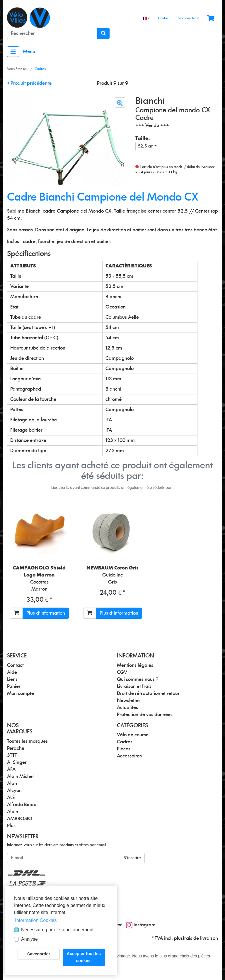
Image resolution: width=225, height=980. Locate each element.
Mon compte (21, 694)
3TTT (12, 755)
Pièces (124, 749)
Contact (164, 18)
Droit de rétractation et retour (148, 694)
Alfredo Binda (22, 805)
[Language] (146, 19)
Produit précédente (29, 83)
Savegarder (39, 954)
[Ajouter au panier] (16, 613)
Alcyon (14, 791)
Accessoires (129, 756)
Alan (12, 784)
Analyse (29, 939)
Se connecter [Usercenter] (188, 18)
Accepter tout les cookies (84, 957)
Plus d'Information (46, 613)
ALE (11, 798)
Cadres (125, 742)
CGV (122, 672)
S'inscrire (132, 858)
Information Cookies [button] (36, 920)
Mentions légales (135, 665)
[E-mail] (64, 858)
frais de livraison (200, 938)
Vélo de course (133, 735)
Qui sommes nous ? (138, 679)
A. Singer (17, 762)
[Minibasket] (211, 19)
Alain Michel (20, 776)
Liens (12, 679)
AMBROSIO (20, 819)
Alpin (13, 812)
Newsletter (129, 701)
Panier (14, 686)
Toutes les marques (27, 741)
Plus (11, 826)
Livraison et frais (134, 686)
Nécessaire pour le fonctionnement (57, 930)
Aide (12, 672)
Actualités (127, 708)
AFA (11, 769)
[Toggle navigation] (13, 52)
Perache (16, 748)
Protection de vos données (145, 715)
